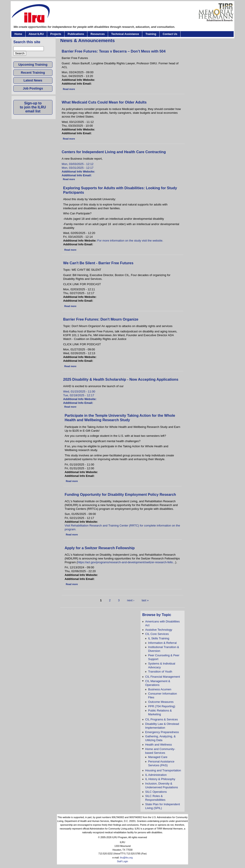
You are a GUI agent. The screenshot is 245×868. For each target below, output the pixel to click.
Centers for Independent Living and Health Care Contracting (114, 152)
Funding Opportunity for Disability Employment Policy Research (120, 494)
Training (151, 34)
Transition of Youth (160, 672)
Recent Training (33, 73)
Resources (98, 34)
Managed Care (158, 757)
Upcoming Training (33, 65)
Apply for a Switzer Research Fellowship (100, 548)
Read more (69, 89)
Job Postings (33, 88)
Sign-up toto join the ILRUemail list (33, 107)
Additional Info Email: (77, 175)
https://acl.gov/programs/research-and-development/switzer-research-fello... (126, 562)
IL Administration (156, 775)
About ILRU (36, 34)
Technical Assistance (125, 34)
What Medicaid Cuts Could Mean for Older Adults (104, 102)
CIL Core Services (157, 634)
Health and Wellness (159, 745)
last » (145, 600)
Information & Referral (162, 643)
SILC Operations (156, 792)
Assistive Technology (159, 630)
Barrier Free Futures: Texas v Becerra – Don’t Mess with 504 (114, 51)
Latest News (33, 80)
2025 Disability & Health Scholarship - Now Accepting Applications (121, 379)
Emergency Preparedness (162, 732)
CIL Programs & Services (162, 719)
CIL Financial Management (163, 677)
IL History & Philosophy (160, 779)
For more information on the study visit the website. (130, 241)
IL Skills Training (159, 638)
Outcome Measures (161, 702)
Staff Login (122, 861)
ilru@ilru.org (126, 858)
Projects (56, 34)
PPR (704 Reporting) (162, 706)
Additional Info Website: (79, 172)
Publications (76, 34)
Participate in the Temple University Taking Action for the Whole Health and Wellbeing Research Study (120, 418)
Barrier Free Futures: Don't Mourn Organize (101, 319)
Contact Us (170, 34)
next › (131, 600)
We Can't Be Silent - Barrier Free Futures (98, 263)
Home (18, 34)
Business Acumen (160, 689)
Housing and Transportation (163, 770)
